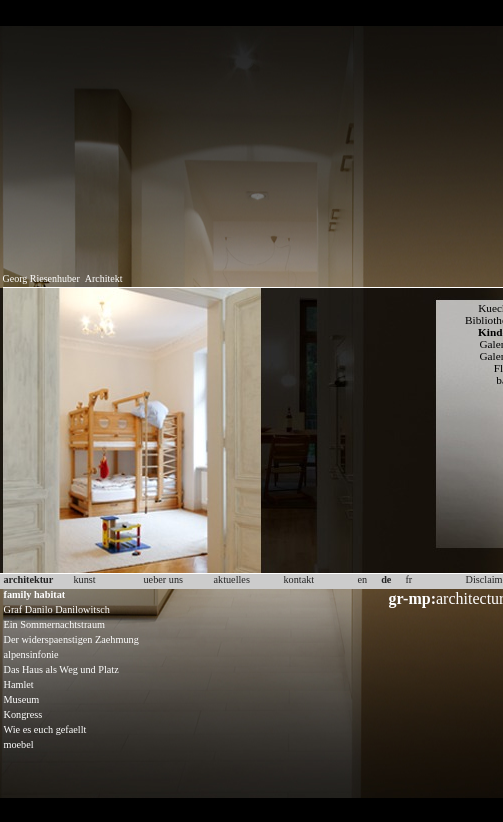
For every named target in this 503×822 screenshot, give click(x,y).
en (363, 579)
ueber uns (164, 579)
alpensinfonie (31, 654)
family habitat (35, 594)
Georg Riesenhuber (41, 278)
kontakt (299, 579)
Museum (22, 699)
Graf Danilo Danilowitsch (57, 609)
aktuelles (232, 579)
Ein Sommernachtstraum (54, 624)
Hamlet (19, 684)
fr (408, 579)
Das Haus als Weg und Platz (61, 669)
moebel (19, 744)
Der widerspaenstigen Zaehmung (71, 639)
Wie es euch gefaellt (45, 729)
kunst (85, 579)
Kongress (23, 714)
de (386, 579)
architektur (29, 579)
